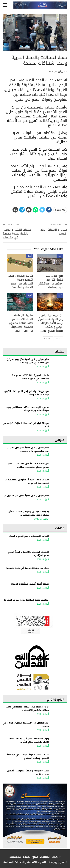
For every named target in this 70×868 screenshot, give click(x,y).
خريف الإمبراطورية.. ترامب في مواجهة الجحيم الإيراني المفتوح (28, 756)
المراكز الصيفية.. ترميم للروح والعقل (29, 536)
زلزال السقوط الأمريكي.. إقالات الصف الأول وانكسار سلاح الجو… (29, 740)
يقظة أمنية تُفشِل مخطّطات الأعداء (30, 584)
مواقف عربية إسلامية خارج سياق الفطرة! (26, 600)
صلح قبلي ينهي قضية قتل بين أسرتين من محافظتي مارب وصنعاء (28, 361)
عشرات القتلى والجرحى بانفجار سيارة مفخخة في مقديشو (17, 234)
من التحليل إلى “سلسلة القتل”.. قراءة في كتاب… (26, 425)
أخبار (60, 256)
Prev (58, 339)
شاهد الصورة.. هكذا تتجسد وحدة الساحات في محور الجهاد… (30, 377)
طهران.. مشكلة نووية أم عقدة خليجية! (28, 568)
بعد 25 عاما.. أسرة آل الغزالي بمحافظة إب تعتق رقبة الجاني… (27, 481)
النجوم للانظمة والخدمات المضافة (25, 862)
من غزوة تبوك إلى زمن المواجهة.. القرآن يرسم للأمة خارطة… (27, 393)
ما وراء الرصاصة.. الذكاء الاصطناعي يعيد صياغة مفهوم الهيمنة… (28, 409)
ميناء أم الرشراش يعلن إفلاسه (54, 232)
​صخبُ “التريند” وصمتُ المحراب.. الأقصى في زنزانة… (28, 772)
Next (48, 339)
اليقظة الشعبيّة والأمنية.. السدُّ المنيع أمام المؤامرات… (28, 554)
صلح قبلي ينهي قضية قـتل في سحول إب (26, 496)
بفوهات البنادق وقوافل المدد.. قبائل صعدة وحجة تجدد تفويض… (29, 513)
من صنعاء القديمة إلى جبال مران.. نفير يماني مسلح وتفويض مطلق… (28, 465)
